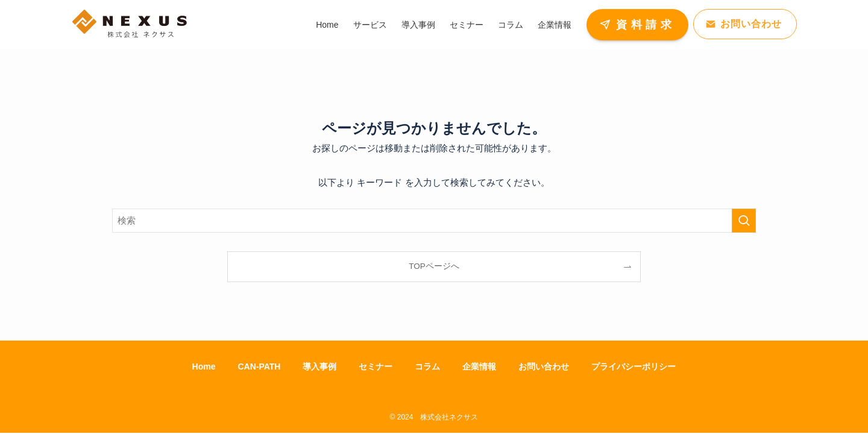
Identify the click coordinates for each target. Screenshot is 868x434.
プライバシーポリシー (634, 366)
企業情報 (479, 366)
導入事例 (319, 366)
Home (204, 366)
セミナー (376, 366)
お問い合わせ (544, 366)
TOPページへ (434, 266)
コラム (427, 366)
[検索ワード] (434, 221)
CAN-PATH (259, 366)
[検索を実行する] (744, 221)
